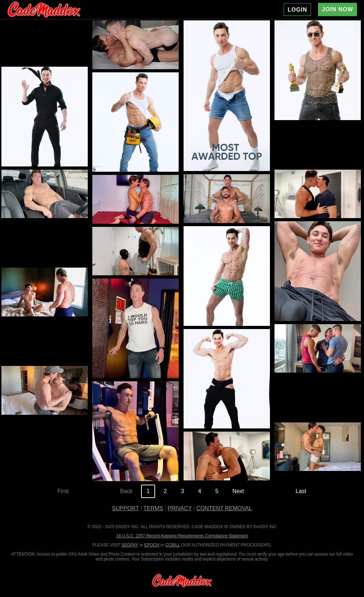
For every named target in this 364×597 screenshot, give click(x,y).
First (63, 491)
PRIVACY (180, 508)
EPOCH (152, 545)
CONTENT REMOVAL (224, 508)
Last (301, 491)
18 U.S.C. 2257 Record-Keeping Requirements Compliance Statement (182, 536)
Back (126, 491)
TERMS (153, 508)
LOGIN (297, 10)
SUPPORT (125, 508)
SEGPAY (130, 545)
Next (238, 491)
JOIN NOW (337, 9)
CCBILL (173, 545)
